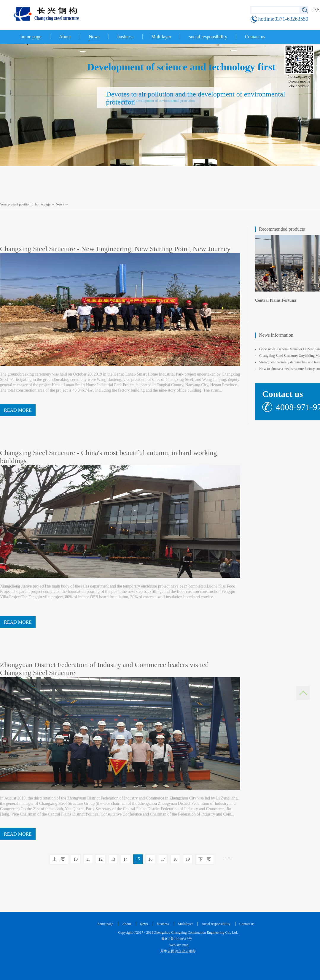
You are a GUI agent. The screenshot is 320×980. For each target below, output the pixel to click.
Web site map (178, 945)
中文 (316, 10)
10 (76, 859)
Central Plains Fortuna (276, 300)
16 (150, 859)
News (60, 204)
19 (188, 859)
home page (31, 37)
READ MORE (18, 410)
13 (113, 859)
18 (175, 859)
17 (163, 859)
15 (138, 859)
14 (125, 859)
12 (101, 859)
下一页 (205, 859)
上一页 (59, 859)
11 (88, 859)
